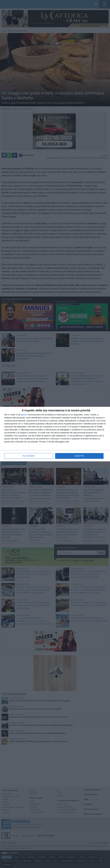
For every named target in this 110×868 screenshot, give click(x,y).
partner (24, 415)
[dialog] (55, 434)
